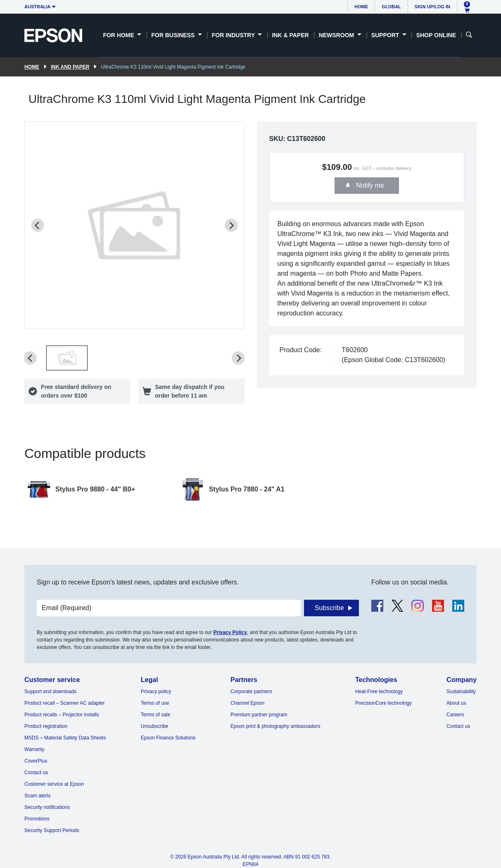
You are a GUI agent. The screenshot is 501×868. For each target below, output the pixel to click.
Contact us (36, 773)
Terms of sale (156, 715)
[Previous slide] (38, 225)
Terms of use (155, 703)
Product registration (46, 726)
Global (391, 7)
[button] (67, 358)
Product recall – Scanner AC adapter (65, 703)
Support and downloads (50, 692)
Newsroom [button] (337, 35)
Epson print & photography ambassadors (275, 726)
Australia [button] (38, 7)
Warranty (34, 749)
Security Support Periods (52, 830)
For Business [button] (174, 35)
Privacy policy (156, 692)
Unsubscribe (155, 726)
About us (456, 703)
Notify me (369, 185)
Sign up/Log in (432, 7)
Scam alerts (37, 796)
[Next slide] (231, 225)
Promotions (37, 819)
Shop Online (436, 35)
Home (361, 7)
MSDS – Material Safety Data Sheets (65, 738)
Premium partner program (259, 715)
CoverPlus (36, 761)
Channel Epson (247, 703)
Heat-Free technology (379, 692)
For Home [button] (119, 35)
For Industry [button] (234, 35)
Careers (455, 715)
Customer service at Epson (54, 784)
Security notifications (47, 807)
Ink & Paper (290, 35)
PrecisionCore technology (383, 703)
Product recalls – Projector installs (62, 715)
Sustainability (461, 692)
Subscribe (329, 608)
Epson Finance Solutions (168, 738)
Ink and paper (70, 67)
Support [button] (386, 35)
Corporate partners (251, 692)
